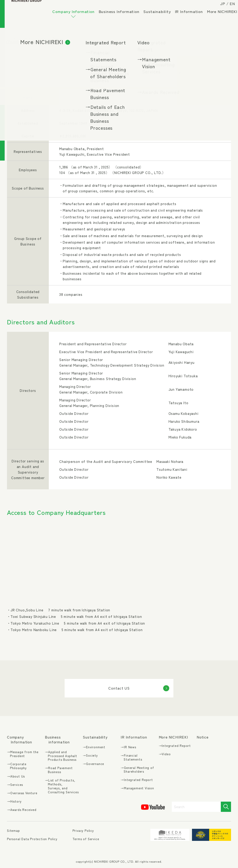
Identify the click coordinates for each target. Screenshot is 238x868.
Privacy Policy (83, 831)
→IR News (128, 747)
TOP (10, 38)
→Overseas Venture (22, 793)
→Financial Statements (131, 758)
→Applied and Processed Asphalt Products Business (61, 756)
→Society (90, 756)
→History (14, 802)
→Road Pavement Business (59, 770)
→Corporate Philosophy (17, 766)
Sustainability (160, 15)
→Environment (94, 747)
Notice (203, 737)
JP (219, 7)
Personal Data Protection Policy (32, 839)
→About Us (16, 776)
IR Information (191, 15)
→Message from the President (23, 754)
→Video (165, 754)
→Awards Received (22, 810)
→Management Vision (137, 788)
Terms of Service (86, 839)
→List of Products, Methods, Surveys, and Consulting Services (62, 786)
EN (228, 7)
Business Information (121, 15)
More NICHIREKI (70, 28)
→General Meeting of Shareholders (137, 770)
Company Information (76, 17)
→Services (15, 785)
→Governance (93, 764)
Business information (57, 739)
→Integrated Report (137, 780)
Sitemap (13, 831)
